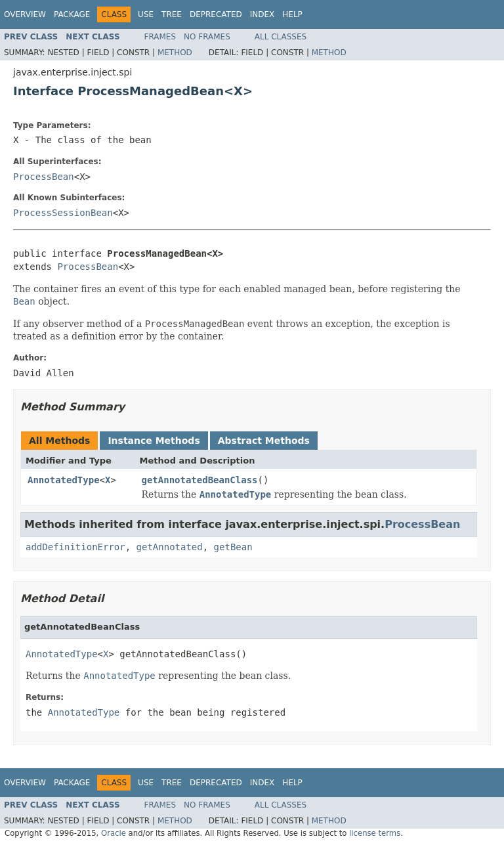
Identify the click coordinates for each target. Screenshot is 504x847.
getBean (233, 547)
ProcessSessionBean (63, 213)
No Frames (207, 37)
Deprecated (216, 14)
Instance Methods (154, 441)
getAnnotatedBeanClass (200, 480)
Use (146, 14)
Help (292, 14)
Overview (25, 14)
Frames (160, 37)
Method (175, 53)
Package (72, 14)
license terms (375, 833)
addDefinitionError (75, 547)
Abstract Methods (264, 441)
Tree (172, 14)
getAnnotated (170, 547)
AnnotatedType (64, 480)
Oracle (114, 833)
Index (262, 14)
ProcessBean (44, 177)
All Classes (281, 37)
